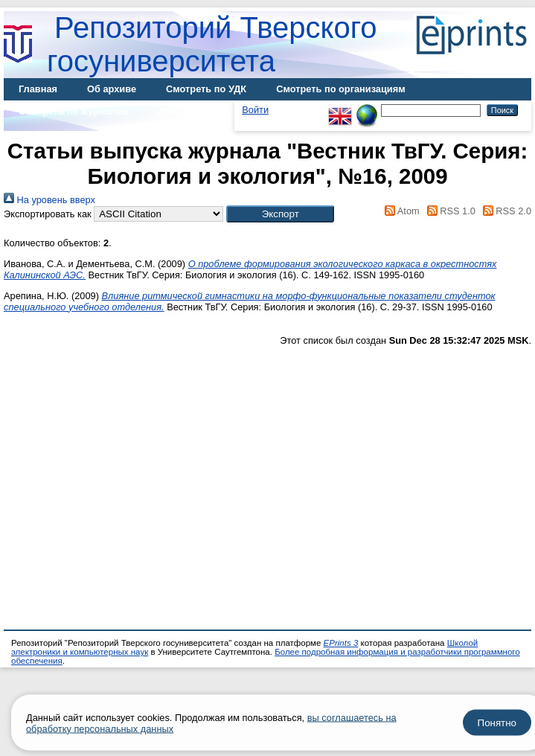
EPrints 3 (341, 643)
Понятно (497, 723)
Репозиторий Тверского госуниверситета (212, 44)
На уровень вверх (49, 200)
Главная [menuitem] (38, 89)
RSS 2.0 (504, 211)
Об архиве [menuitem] (112, 89)
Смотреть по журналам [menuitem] (73, 111)
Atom (400, 211)
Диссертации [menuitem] (189, 111)
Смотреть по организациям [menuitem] (341, 89)
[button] (280, 214)
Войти (255, 110)
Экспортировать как (48, 214)
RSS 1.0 (449, 211)
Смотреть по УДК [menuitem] (206, 89)
